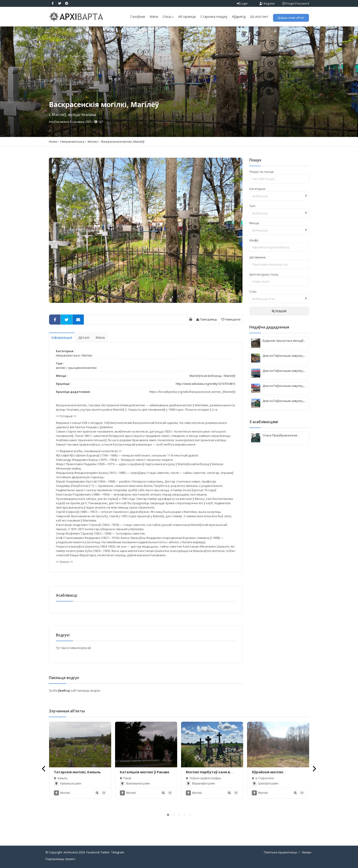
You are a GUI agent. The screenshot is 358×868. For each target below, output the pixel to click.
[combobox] (279, 196)
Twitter (105, 852)
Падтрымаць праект (61, 859)
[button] (168, 815)
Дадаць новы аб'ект (291, 18)
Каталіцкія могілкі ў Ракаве (145, 772)
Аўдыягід (239, 17)
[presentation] (44, 769)
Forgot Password (296, 3)
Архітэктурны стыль (264, 274)
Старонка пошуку (214, 17)
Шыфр (254, 240)
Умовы (307, 852)
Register (267, 3)
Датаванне (258, 257)
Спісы (168, 17)
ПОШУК (279, 311)
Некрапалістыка (72, 142)
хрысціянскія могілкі (82, 368)
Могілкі (93, 142)
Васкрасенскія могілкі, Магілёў (123, 142)
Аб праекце (187, 17)
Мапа (154, 17)
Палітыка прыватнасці (280, 852)
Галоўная (138, 17)
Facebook (93, 852)
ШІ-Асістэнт (259, 17)
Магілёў (230, 376)
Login (242, 3)
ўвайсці (64, 690)
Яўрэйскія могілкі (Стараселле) (267, 774)
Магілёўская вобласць (206, 376)
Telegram (118, 852)
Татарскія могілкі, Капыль (77, 772)
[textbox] (279, 196)
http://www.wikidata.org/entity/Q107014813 (206, 384)
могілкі (61, 368)
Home (53, 142)
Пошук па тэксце (262, 172)
